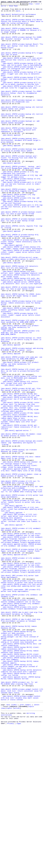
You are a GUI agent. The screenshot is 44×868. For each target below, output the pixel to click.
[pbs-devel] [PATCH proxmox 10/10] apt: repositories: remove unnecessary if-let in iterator (21, 512)
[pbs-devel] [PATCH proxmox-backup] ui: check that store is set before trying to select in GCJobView (22, 407)
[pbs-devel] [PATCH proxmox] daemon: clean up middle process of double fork (22, 570)
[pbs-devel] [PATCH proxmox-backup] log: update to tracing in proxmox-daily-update (22, 179)
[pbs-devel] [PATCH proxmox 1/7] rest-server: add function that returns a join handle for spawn (22, 71)
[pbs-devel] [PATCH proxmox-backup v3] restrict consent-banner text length (22, 129)
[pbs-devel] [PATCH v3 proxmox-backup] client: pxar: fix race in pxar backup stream (22, 255)
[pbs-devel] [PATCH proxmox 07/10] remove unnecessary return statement (21, 496)
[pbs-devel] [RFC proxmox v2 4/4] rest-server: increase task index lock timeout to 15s (21, 625)
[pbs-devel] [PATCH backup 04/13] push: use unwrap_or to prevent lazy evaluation (22, 769)
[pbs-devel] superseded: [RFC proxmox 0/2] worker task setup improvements (21, 708)
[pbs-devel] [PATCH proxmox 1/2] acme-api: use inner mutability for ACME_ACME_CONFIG (22, 385)
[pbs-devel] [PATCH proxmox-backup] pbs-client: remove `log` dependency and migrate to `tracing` (22, 531)
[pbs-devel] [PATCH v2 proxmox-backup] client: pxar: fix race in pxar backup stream (22, 345)
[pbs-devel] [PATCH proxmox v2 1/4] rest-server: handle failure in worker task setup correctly (21, 602)
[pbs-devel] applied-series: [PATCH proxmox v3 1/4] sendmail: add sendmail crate (22, 653)
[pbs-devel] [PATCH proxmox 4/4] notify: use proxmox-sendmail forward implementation (22, 729)
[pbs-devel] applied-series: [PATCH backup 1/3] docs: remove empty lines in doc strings (21, 563)
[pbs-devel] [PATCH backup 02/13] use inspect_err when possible (19, 758)
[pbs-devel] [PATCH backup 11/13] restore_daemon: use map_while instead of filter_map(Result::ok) (20, 799)
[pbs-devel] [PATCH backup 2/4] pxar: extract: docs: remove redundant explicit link (22, 326)
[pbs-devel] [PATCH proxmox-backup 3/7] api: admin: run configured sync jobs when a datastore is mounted (22, 82)
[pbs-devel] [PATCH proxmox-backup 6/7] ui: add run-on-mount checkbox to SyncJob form (22, 100)
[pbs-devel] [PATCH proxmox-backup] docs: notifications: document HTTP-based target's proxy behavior (21, 168)
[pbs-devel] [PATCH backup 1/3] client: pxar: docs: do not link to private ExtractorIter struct (22, 445)
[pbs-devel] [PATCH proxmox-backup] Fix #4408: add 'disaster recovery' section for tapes (22, 45)
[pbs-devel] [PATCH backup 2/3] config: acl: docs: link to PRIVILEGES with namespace (22, 452)
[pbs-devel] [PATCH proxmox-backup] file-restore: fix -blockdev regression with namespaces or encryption (19, 155)
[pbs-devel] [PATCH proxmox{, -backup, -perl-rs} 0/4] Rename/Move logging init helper (21, 228)
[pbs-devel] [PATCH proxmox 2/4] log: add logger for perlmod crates (21, 238)
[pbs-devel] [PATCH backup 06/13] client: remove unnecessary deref (21, 777)
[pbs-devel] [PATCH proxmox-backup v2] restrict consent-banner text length (22, 137)
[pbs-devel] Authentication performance (18, 17)
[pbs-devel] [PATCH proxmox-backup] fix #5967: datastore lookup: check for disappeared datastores (22, 111)
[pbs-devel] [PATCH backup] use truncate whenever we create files (19, 540)
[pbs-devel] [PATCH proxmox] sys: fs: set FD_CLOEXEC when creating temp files (20, 819)
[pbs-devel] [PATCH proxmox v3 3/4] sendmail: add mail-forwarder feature (22, 645)
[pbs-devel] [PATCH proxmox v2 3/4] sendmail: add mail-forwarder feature (22, 681)
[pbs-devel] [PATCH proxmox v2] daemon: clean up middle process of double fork (22, 521)
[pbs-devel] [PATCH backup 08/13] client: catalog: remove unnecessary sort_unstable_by (21, 786)
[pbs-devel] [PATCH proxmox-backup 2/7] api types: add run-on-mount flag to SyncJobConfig (22, 77)
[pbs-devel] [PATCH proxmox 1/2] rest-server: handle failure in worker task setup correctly (22, 697)
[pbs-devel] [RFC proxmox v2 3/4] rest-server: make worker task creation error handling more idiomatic (19, 619)
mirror (11, 7)
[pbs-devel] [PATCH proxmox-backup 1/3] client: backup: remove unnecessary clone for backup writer (22, 363)
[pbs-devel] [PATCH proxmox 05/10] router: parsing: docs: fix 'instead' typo (21, 488)
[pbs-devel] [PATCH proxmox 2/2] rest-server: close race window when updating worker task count (22, 703)
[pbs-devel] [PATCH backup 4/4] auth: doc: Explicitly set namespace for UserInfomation (21, 335)
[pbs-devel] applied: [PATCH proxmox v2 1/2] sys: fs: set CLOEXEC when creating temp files (22, 588)
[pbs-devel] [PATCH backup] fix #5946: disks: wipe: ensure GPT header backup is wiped (22, 353)
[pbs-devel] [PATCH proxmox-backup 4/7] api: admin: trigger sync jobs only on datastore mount (22, 88)
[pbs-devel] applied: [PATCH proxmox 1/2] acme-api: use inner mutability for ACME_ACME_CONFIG (21, 399)
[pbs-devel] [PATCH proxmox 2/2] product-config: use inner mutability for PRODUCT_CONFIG (20, 392)
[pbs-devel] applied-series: (15, 665)
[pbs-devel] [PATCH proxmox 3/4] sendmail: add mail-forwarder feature (21, 725)
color (3, 7)
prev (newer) (26, 844)
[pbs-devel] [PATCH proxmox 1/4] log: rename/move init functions (19, 234)
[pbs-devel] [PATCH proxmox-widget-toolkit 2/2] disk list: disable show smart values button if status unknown (21, 837)
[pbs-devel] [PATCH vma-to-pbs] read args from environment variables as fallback (22, 735)
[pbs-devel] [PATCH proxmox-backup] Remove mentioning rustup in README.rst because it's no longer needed (22, 36)
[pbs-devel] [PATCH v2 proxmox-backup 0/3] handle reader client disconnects (20, 282)
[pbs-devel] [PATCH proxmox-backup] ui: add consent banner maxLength (21, 146)
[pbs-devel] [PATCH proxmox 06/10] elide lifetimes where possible (20, 492)
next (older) (12, 844)
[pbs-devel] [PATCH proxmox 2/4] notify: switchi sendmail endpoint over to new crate (21, 721)
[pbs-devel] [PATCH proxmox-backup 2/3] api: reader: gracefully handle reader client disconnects (22, 371)
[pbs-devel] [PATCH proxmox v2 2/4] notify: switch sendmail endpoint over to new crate (22, 677)
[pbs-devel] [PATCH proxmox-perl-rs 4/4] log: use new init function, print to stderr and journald (22, 248)
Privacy (11, 866)
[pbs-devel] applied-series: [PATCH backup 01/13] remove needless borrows (21, 813)
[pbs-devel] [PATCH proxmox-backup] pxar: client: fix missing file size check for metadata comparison (20, 189)
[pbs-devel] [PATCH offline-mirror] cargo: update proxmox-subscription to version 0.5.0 (21, 309)
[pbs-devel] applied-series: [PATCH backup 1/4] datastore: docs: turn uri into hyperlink (22, 339)
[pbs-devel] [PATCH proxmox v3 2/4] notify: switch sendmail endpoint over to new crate (22, 641)
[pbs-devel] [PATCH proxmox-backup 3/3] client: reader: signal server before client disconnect (21, 378)
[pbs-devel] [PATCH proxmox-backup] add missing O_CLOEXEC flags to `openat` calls (22, 418)
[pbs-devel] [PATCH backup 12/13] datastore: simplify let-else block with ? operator (22, 804)
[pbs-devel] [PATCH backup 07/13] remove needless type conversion (20, 781)
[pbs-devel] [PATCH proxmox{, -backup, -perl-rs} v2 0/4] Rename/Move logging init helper (21, 200)
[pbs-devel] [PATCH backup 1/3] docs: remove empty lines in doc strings (21, 549)
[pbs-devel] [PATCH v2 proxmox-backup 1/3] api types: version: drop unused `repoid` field (22, 660)
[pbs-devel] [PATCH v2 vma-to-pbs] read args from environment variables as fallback (21, 744)
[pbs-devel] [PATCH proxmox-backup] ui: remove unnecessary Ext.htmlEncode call (22, 121)
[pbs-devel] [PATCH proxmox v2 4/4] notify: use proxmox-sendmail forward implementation (22, 685)
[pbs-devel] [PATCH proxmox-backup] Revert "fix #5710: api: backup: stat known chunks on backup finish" (22, 55)
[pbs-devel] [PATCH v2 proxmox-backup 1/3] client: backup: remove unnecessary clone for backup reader (22, 289)
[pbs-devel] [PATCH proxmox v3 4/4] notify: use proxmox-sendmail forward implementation (22, 649)
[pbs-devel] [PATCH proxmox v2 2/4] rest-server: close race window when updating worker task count (22, 610)
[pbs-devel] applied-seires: (17, 516)
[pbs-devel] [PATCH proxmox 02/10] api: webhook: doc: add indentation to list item (20, 473)
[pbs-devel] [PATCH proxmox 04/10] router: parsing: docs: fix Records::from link (21, 484)
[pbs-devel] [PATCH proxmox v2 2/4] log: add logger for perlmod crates (22, 211)
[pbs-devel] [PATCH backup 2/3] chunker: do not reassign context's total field (22, 555)
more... (20, 13)
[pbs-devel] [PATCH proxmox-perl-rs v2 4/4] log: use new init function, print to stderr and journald (22, 220)
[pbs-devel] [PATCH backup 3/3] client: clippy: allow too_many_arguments (20, 559)
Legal (19, 866)
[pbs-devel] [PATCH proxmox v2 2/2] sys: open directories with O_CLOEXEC (22, 584)
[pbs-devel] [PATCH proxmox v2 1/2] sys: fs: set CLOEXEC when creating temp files (21, 578)
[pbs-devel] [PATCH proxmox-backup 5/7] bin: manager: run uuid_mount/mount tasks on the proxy (22, 94)
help (34, 4)
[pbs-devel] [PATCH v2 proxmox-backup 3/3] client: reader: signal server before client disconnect (21, 302)
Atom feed (21, 7)
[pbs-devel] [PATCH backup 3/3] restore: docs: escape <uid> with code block (20, 458)
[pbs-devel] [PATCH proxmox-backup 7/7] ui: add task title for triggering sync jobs (22, 104)
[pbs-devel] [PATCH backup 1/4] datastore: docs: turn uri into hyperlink (20, 320)
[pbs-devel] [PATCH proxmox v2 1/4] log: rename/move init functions (20, 207)
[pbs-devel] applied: (12, 162)
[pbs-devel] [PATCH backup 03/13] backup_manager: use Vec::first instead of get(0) (20, 764)
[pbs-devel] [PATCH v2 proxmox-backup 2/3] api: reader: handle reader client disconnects (22, 297)
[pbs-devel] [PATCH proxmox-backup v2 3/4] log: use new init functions (21, 215)
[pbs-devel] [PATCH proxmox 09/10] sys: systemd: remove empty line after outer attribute (20, 506)
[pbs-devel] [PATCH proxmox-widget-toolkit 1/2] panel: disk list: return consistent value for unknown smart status (22, 829)
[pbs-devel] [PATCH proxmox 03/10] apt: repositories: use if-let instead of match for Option (22, 478)
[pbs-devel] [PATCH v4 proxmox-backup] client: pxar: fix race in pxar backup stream (22, 263)
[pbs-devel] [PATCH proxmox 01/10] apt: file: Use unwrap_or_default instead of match (22, 467)
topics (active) (13, 849)
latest (37, 844)
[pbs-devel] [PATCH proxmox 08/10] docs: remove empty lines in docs (20, 500)
